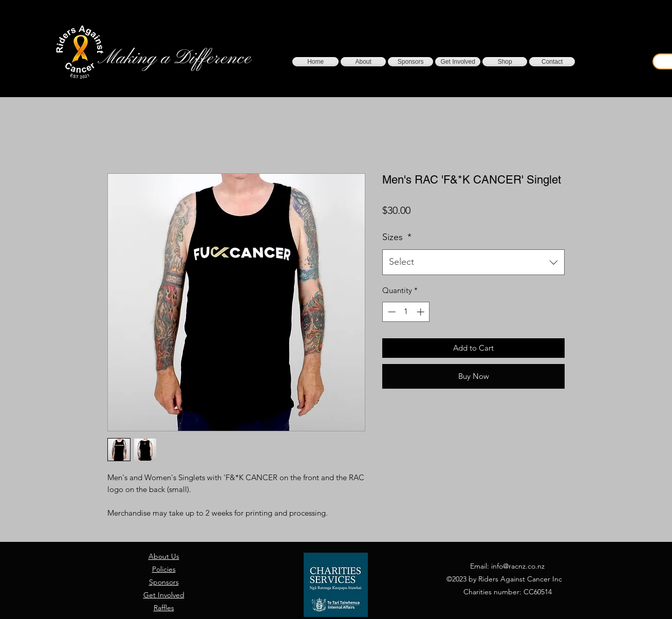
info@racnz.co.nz (518, 566)
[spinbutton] (406, 312)
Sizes (397, 237)
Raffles (164, 608)
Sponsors (164, 582)
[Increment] (422, 312)
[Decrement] (391, 312)
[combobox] (473, 262)
